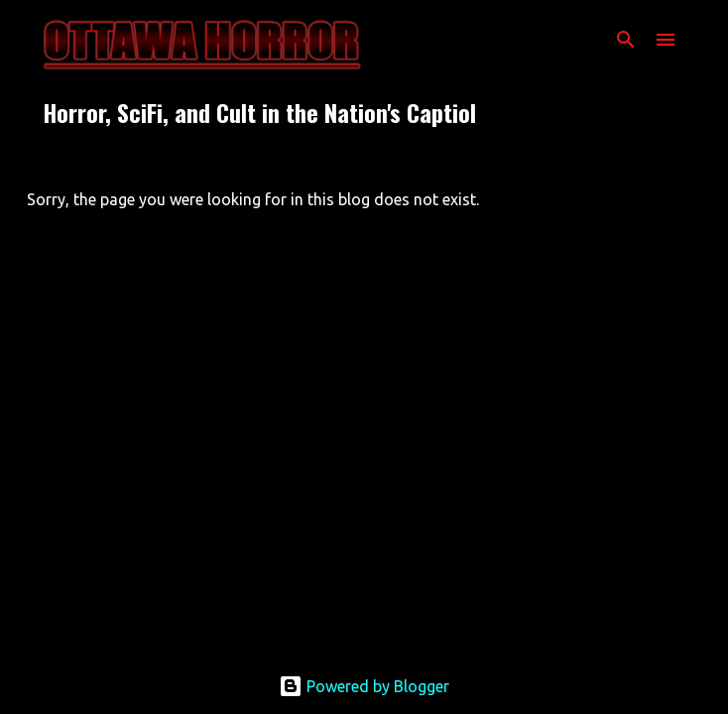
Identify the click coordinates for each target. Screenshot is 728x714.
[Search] (626, 40)
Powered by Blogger (364, 686)
